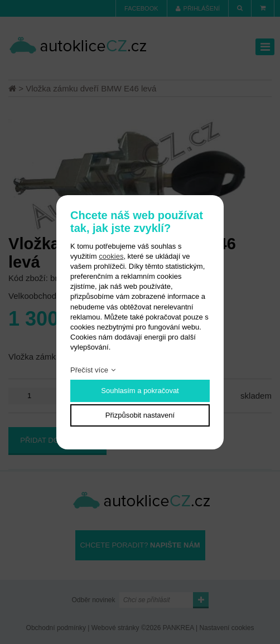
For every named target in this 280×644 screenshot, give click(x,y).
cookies (111, 256)
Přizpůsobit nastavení (140, 415)
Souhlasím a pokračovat (140, 391)
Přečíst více (89, 370)
